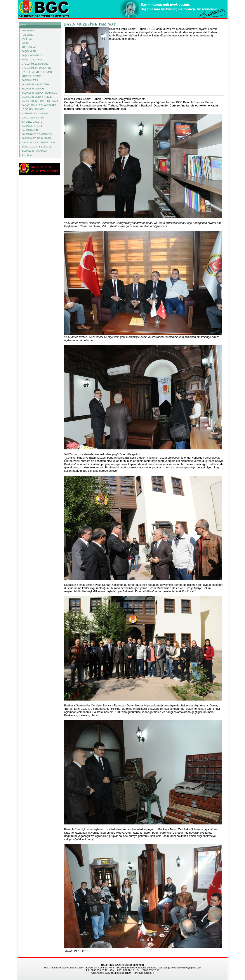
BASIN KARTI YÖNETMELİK (37, 134)
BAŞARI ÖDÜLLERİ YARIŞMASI (39, 105)
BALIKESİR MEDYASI (34, 89)
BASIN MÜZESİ (30, 80)
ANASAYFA (28, 31)
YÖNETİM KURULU (32, 60)
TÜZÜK (26, 43)
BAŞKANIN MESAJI (32, 55)
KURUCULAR (29, 47)
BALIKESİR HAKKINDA (34, 151)
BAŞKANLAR (29, 51)
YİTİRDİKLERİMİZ (31, 76)
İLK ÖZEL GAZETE (32, 122)
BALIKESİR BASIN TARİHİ (36, 84)
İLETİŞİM (27, 155)
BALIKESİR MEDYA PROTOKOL (39, 93)
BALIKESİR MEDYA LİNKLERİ (38, 97)
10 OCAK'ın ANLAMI (33, 109)
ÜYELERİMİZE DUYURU (35, 64)
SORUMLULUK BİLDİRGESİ (37, 147)
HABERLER (28, 35)
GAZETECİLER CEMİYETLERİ (38, 142)
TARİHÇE (27, 39)
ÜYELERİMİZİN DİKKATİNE (37, 68)
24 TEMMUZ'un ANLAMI (35, 113)
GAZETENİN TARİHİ (33, 118)
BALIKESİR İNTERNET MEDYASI (40, 101)
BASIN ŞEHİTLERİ (32, 126)
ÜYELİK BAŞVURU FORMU (37, 72)
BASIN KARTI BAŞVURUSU (37, 138)
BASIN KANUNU (31, 130)
